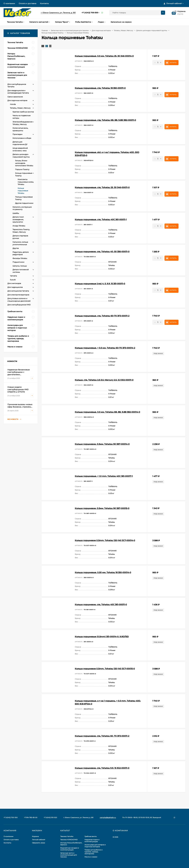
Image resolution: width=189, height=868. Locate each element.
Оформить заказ (38, 843)
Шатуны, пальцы (20, 266)
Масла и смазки (91, 857)
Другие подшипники (24, 203)
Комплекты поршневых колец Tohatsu (26, 182)
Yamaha (13, 276)
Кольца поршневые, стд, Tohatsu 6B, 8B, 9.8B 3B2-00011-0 (105, 120)
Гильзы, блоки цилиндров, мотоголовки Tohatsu (24, 163)
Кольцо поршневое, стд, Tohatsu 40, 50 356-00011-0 (102, 252)
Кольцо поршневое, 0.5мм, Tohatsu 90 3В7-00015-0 (102, 508)
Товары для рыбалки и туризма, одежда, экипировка (93, 852)
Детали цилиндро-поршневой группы (152, 30)
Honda (13, 104)
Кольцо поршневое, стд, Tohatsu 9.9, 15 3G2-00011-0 (102, 768)
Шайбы (16, 213)
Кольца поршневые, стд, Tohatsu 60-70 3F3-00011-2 (102, 316)
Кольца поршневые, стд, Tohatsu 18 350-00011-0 (100, 88)
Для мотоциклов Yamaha (18, 291)
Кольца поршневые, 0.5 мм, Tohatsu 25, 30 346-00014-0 (104, 56)
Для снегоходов (14, 283)
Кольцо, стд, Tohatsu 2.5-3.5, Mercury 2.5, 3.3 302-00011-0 (104, 380)
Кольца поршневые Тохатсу (52, 33)
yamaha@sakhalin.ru (108, 817)
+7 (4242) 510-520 (50, 817)
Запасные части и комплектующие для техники (70, 30)
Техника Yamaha (67, 836)
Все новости (14, 419)
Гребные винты (91, 836)
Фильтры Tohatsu (20, 258)
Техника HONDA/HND (69, 840)
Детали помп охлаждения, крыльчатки (18, 219)
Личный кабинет (39, 840)
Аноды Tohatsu (19, 226)
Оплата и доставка (27, 3)
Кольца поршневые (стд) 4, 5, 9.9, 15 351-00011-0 (100, 284)
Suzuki (13, 280)
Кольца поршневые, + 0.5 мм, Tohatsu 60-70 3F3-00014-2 (105, 348)
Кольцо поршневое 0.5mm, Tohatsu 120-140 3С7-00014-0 (105, 540)
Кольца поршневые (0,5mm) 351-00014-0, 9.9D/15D (102, 637)
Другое (16, 248)
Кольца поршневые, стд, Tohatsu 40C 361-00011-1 (101, 220)
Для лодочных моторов (101, 30)
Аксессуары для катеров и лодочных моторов (95, 846)
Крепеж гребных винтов (23, 112)
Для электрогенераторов (18, 295)
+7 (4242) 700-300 (90, 13)
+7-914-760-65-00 (31, 817)
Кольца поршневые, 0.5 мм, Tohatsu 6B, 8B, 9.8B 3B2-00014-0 (107, 412)
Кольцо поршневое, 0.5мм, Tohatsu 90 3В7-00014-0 (102, 444)
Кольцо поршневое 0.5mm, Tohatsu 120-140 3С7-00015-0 (105, 669)
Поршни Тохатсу (22, 169)
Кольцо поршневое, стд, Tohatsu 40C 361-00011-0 (101, 605)
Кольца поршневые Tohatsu (23, 191)
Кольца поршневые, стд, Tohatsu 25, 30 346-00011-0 (102, 187)
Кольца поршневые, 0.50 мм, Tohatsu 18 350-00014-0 (103, 572)
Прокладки (17, 134)
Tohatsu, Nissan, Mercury (123, 30)
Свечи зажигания (15, 97)
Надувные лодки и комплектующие (92, 841)
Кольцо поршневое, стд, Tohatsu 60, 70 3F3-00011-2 (102, 736)
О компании (9, 3)
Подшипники (18, 262)
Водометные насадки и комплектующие (70, 849)
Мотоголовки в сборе (22, 138)
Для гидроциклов (15, 287)
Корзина (35, 836)
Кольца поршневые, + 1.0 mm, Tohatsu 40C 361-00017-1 (104, 476)
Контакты (44, 3)
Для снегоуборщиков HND (19, 305)
